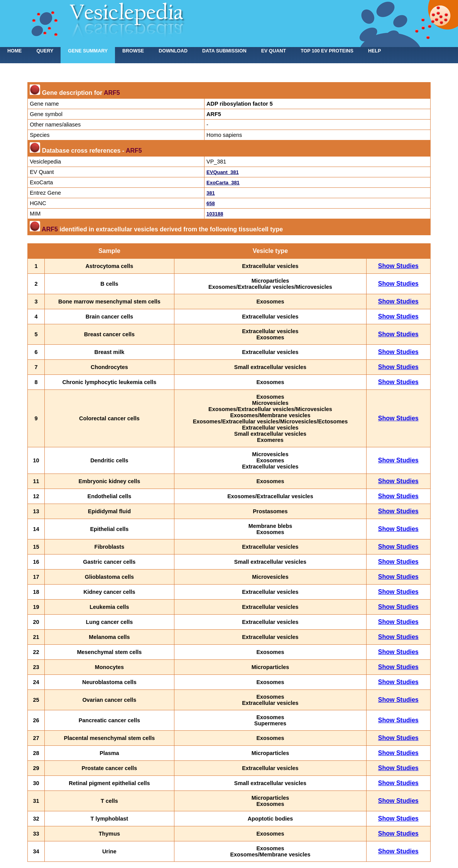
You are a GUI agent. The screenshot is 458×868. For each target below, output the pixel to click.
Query (45, 51)
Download (173, 51)
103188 (215, 214)
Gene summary (88, 51)
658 (211, 203)
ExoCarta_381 (223, 183)
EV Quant (274, 51)
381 (211, 193)
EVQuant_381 (223, 172)
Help (374, 51)
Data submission (224, 51)
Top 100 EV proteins (327, 51)
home (14, 51)
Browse (133, 51)
